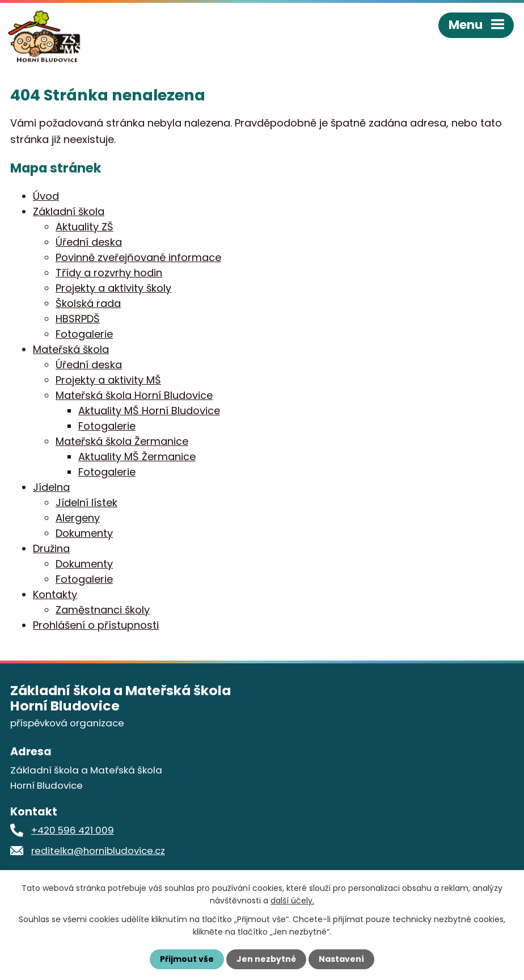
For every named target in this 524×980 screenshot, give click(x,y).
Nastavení (341, 959)
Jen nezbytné (266, 959)
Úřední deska (89, 242)
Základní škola (69, 211)
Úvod (46, 196)
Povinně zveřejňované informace (138, 257)
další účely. (292, 901)
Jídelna (51, 487)
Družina (51, 548)
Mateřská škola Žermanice (122, 441)
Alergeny (78, 518)
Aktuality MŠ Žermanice (137, 457)
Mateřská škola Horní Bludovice (134, 395)
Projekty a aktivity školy (113, 288)
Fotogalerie (84, 334)
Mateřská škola (71, 349)
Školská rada (88, 303)
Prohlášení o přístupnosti (96, 625)
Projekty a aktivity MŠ (108, 380)
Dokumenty (84, 533)
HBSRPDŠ (78, 319)
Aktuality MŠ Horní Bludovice (149, 411)
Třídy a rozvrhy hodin (109, 273)
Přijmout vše (187, 959)
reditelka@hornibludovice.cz (98, 851)
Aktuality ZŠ (84, 227)
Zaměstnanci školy (103, 610)
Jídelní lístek (86, 502)
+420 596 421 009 (73, 830)
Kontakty (55, 594)
